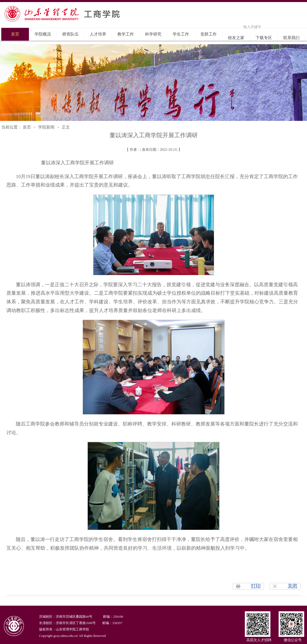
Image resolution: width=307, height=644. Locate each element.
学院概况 (43, 34)
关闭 (292, 586)
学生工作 (181, 34)
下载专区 (264, 38)
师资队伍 (70, 34)
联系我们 (291, 38)
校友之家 (236, 38)
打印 (256, 586)
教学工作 (126, 34)
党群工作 (209, 34)
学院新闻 (46, 127)
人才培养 (98, 34)
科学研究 (153, 34)
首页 (15, 34)
